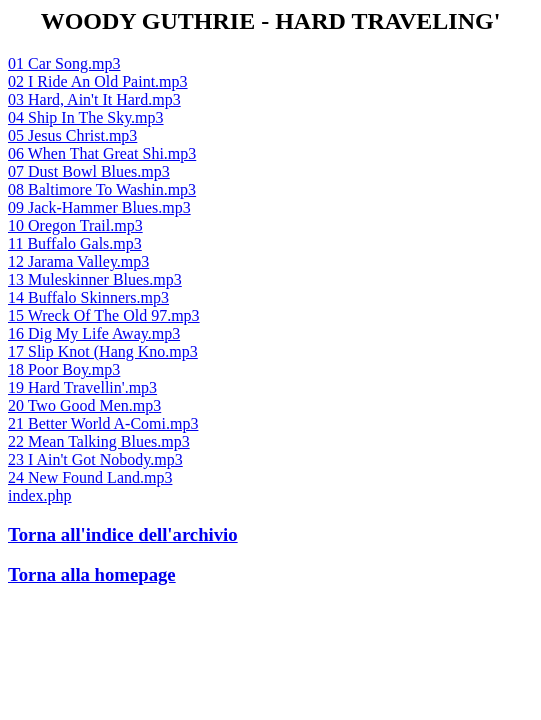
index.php (40, 495)
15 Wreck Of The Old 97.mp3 (104, 315)
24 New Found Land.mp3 (90, 477)
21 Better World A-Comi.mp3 (103, 423)
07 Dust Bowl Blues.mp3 (89, 171)
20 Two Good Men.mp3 (84, 405)
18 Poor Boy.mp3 (64, 369)
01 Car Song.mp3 (64, 63)
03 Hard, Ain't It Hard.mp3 (94, 99)
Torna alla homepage (92, 574)
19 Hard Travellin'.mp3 (82, 387)
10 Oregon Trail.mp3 (75, 225)
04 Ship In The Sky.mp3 (86, 117)
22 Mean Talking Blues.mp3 (99, 441)
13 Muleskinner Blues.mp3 (95, 279)
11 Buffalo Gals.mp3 (75, 243)
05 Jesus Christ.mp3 (72, 135)
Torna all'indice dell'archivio (123, 534)
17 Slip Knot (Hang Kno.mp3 (103, 351)
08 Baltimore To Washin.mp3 (102, 189)
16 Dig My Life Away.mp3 (94, 333)
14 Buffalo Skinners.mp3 (88, 297)
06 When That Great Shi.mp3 (102, 153)
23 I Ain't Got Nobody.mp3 (95, 459)
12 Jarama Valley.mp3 (78, 261)
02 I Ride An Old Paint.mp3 (98, 81)
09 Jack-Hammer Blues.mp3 (99, 207)
